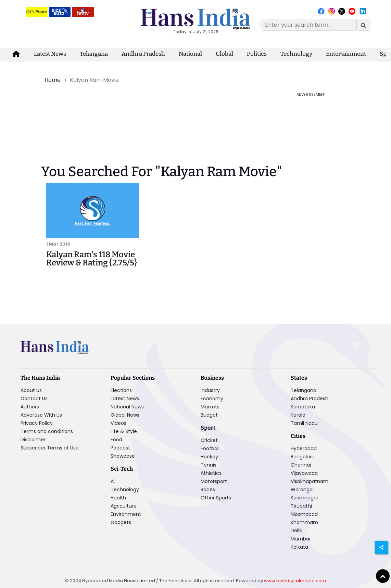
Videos (118, 423)
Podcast (120, 448)
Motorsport (214, 481)
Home (53, 80)
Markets (210, 407)
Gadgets (121, 522)
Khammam (304, 522)
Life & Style (124, 431)
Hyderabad (304, 448)
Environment (126, 514)
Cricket (209, 440)
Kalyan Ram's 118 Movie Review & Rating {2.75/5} (92, 259)
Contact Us (34, 398)
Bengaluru (303, 457)
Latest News (50, 54)
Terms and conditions (47, 431)
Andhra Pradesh (143, 54)
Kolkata (299, 547)
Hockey (209, 457)
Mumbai (300, 539)
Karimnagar (305, 498)
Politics (257, 54)
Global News (125, 415)
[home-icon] (16, 54)
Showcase (123, 456)
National (190, 54)
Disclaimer (33, 440)
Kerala (298, 415)
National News (127, 407)
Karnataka (303, 407)
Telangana (94, 54)
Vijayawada (304, 473)
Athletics (211, 473)
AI (113, 481)
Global (224, 54)
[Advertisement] (157, 107)
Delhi (297, 531)
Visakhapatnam (310, 481)
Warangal (302, 489)
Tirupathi (301, 506)
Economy (212, 398)
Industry (210, 390)
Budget (209, 415)
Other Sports (216, 498)
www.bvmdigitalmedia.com (295, 581)
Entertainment (346, 54)
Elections (121, 390)
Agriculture (124, 506)
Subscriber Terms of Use (50, 448)
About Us (31, 390)
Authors (30, 407)
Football (210, 448)
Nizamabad (304, 514)
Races (208, 489)
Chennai (301, 465)
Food (116, 440)
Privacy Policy (37, 423)
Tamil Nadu (304, 423)
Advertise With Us (41, 415)
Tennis (209, 465)
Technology (296, 54)
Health (118, 498)
